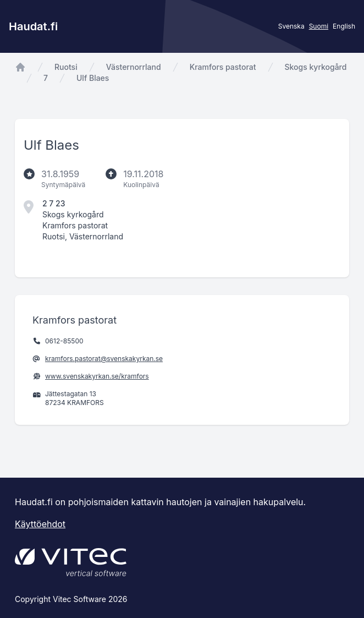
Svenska (291, 26)
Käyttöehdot (40, 524)
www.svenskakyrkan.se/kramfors (97, 376)
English (344, 26)
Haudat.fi (33, 26)
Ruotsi (66, 67)
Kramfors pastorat (223, 67)
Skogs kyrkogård (316, 67)
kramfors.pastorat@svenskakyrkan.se (104, 359)
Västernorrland (134, 67)
